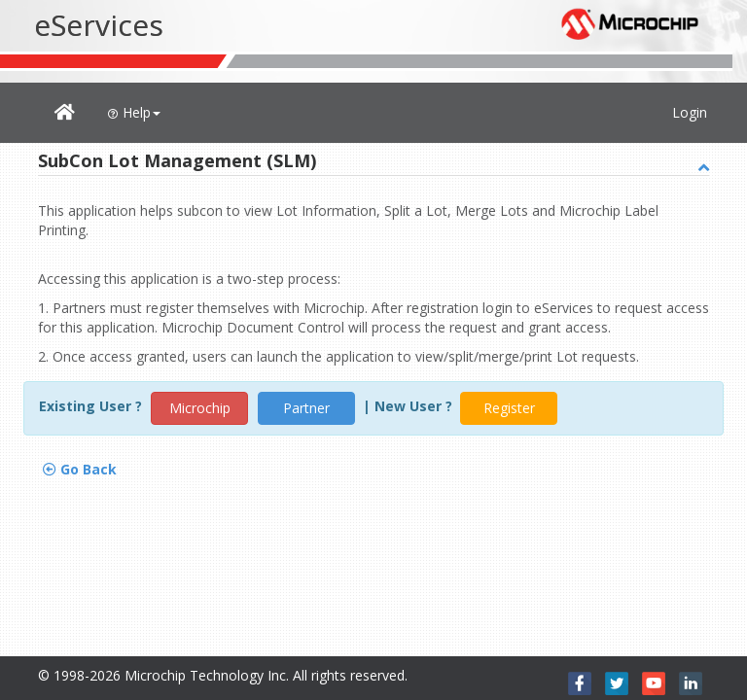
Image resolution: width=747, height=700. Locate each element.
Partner (306, 408)
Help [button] (134, 112)
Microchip (200, 408)
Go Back (80, 469)
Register (509, 408)
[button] (65, 113)
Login (690, 112)
